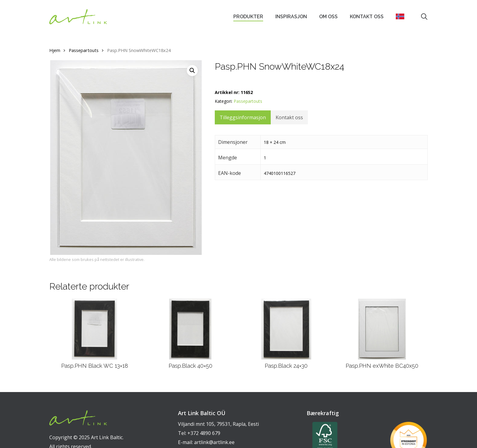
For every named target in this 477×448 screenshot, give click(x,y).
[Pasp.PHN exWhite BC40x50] (382, 329)
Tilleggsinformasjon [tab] (243, 117)
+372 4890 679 (204, 433)
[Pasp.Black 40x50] (190, 329)
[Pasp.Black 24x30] (286, 329)
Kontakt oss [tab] (289, 117)
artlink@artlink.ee (214, 442)
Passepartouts (84, 50)
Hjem (55, 50)
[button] (192, 71)
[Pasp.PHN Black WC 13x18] (94, 329)
